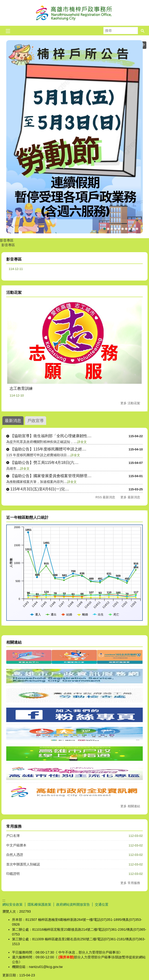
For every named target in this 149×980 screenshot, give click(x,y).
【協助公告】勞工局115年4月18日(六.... (44, 463)
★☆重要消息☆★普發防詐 (119, 229)
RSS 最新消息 (105, 497)
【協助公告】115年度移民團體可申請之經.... (48, 449)
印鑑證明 (13, 874)
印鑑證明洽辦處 (137, 229)
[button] (143, 31)
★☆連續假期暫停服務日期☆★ (112, 229)
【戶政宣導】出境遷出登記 (108, 229)
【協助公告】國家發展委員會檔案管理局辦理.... (51, 476)
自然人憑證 (15, 855)
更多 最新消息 (130, 497)
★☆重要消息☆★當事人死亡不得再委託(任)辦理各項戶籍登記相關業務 (115, 229)
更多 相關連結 (130, 806)
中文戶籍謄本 (16, 845)
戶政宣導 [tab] (36, 421)
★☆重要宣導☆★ (130, 229)
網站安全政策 (12, 904)
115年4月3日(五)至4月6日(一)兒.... (40, 489)
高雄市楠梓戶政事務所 (74, 13)
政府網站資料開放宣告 (73, 904)
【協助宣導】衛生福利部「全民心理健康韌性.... (51, 436)
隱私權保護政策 (39, 904)
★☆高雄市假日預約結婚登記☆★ (133, 229)
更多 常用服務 (130, 883)
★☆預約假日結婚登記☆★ (126, 229)
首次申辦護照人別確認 (23, 864)
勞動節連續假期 (105, 229)
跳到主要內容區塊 (3, 3)
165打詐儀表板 (123, 229)
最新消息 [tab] (13, 421)
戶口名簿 (13, 836)
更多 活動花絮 (130, 403)
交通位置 (102, 904)
